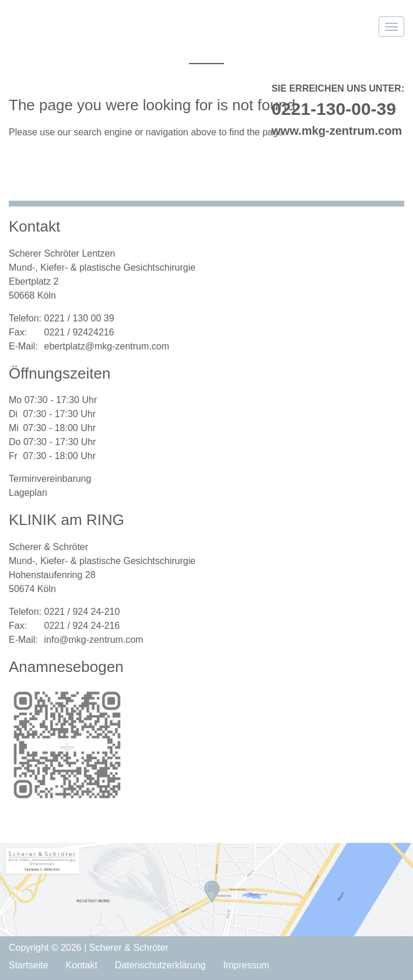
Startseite (29, 965)
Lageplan (28, 493)
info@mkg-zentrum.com (93, 640)
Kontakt (82, 965)
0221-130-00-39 (334, 109)
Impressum (246, 965)
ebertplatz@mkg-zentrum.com (106, 346)
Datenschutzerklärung (160, 965)
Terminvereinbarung (50, 479)
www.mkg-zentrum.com (337, 131)
